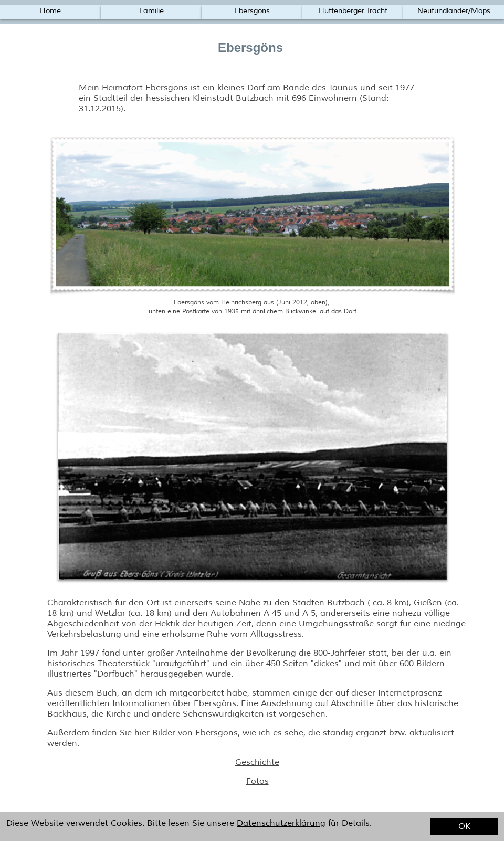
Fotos (258, 781)
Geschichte (257, 762)
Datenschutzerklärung (281, 823)
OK (464, 826)
